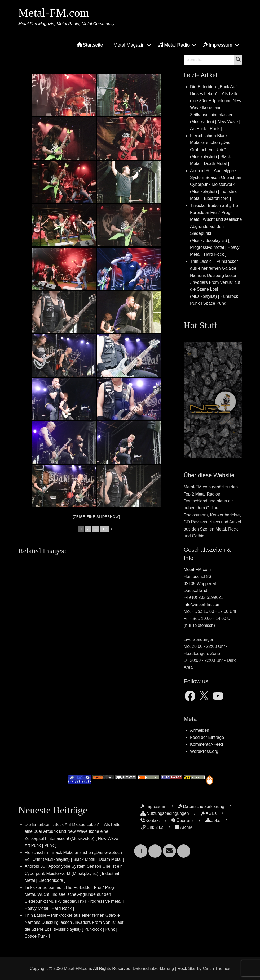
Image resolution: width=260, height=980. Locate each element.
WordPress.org (204, 751)
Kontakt (150, 821)
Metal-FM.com (54, 13)
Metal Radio (174, 45)
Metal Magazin (128, 45)
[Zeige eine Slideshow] (96, 517)
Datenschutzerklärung (201, 806)
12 (104, 529)
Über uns (183, 821)
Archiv (183, 827)
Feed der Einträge (207, 737)
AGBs (209, 813)
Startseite (90, 45)
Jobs (213, 821)
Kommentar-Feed (207, 744)
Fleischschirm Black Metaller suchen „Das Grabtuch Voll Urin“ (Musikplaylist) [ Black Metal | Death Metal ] (210, 150)
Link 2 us (152, 827)
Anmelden (200, 730)
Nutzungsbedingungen (165, 813)
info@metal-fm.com (202, 604)
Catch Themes (217, 968)
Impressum (218, 45)
